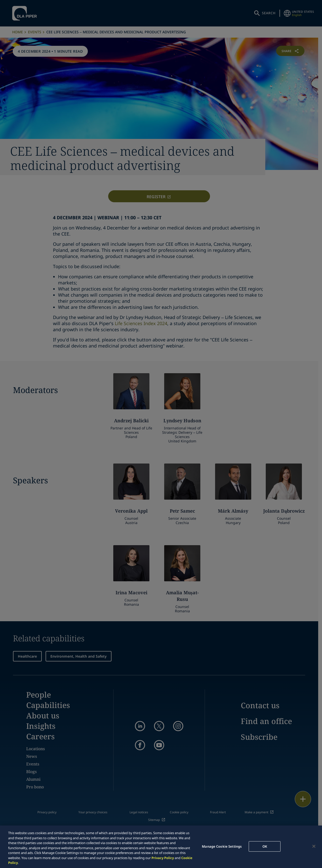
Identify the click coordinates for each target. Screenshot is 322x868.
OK (265, 846)
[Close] (314, 846)
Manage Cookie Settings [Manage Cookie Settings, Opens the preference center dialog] (222, 846)
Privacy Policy (163, 858)
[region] (161, 847)
